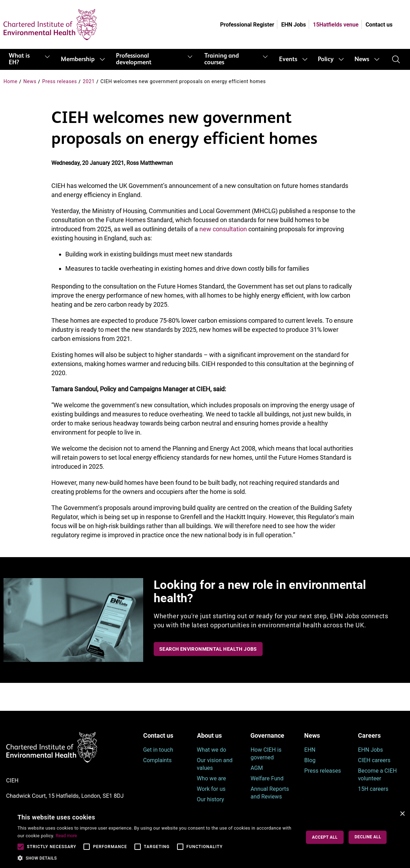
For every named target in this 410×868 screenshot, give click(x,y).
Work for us (211, 789)
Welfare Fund (267, 778)
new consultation (223, 229)
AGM (257, 768)
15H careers (373, 789)
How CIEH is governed (266, 754)
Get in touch (158, 750)
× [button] (402, 814)
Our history (211, 799)
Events (288, 59)
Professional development (134, 59)
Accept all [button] (325, 837)
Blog (310, 760)
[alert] (205, 837)
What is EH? (19, 59)
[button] (157, 858)
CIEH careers (374, 760)
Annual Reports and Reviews (270, 793)
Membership (78, 59)
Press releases (60, 81)
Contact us (379, 25)
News (362, 59)
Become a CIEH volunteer (377, 775)
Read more (66, 836)
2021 (89, 81)
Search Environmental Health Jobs (208, 649)
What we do (212, 750)
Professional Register (247, 25)
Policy (326, 59)
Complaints (158, 760)
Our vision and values (215, 764)
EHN (310, 750)
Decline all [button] (368, 837)
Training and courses (222, 59)
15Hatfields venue (336, 25)
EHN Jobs (294, 25)
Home (10, 81)
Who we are (212, 778)
